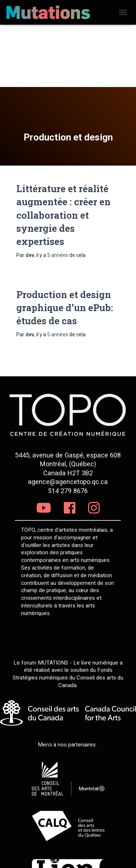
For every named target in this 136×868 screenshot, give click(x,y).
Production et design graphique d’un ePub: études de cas (65, 308)
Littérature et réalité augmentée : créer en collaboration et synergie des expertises (63, 215)
